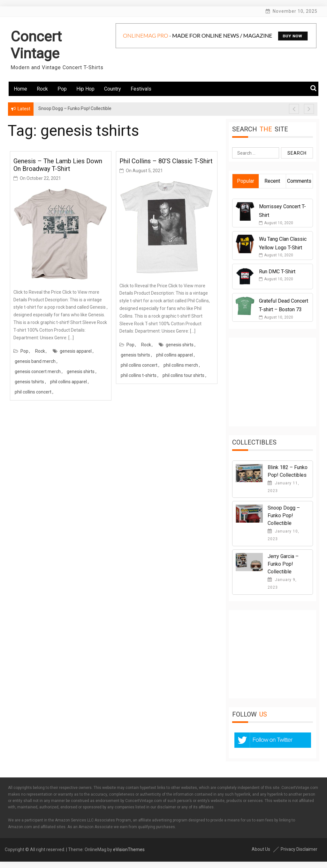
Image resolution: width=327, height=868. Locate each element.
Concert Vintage (36, 45)
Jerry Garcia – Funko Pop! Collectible (283, 564)
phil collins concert (33, 392)
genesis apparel (76, 351)
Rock (42, 89)
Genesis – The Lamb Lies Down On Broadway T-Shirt (58, 165)
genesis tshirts (29, 382)
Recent (272, 181)
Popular (246, 181)
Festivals (141, 89)
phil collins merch (181, 365)
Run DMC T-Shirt (277, 272)
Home (20, 89)
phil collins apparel (68, 382)
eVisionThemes (129, 850)
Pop (62, 89)
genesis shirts (81, 371)
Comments (299, 181)
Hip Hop (85, 89)
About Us (261, 849)
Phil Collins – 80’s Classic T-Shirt (166, 161)
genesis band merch (35, 361)
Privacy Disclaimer (299, 849)
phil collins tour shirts (183, 375)
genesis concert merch (38, 371)
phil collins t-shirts (139, 375)
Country (113, 89)
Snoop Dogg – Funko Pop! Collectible (284, 515)
